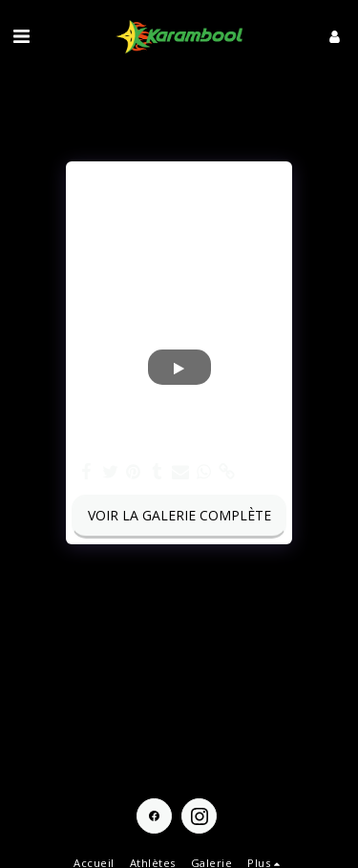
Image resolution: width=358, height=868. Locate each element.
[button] (21, 36)
